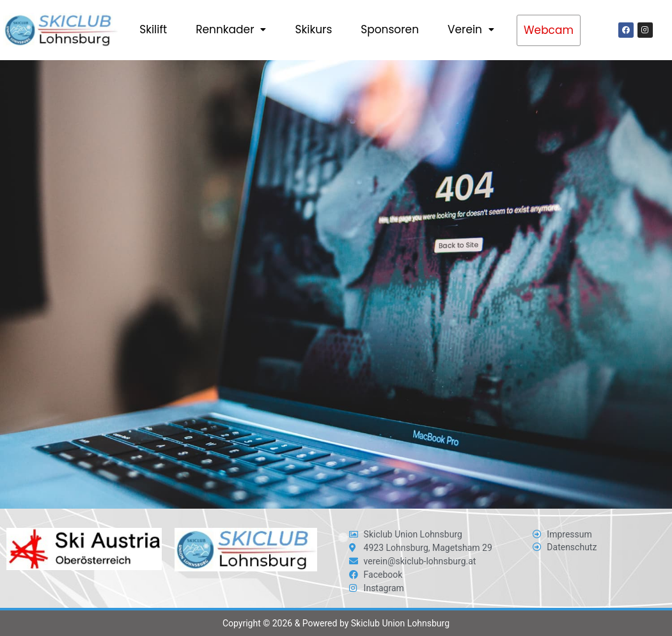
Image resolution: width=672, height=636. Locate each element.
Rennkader (231, 29)
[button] (231, 30)
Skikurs (313, 29)
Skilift (153, 29)
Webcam (549, 30)
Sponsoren (390, 29)
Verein (471, 29)
